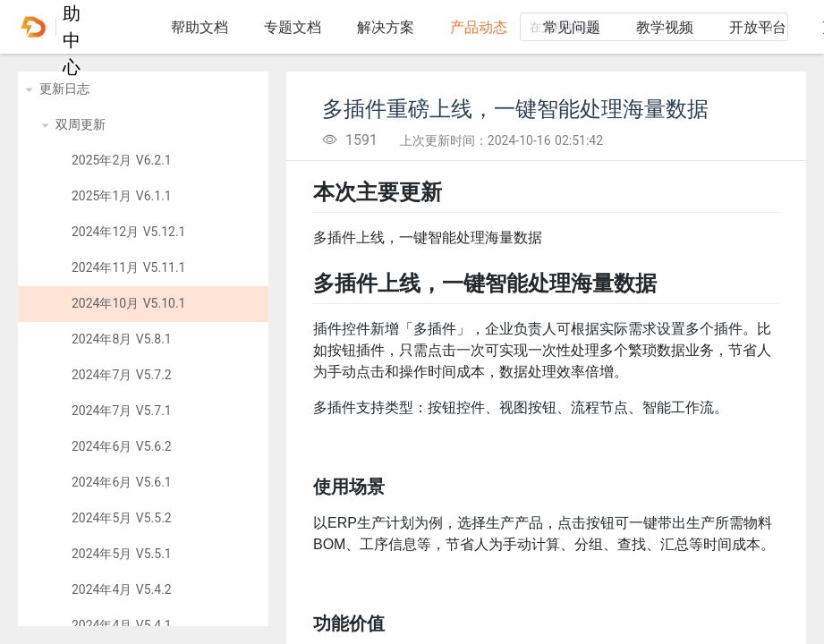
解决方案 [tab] (386, 27)
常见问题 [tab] (572, 27)
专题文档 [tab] (293, 27)
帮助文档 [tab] (200, 27)
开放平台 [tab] (758, 27)
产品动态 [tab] (479, 27)
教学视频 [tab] (665, 27)
